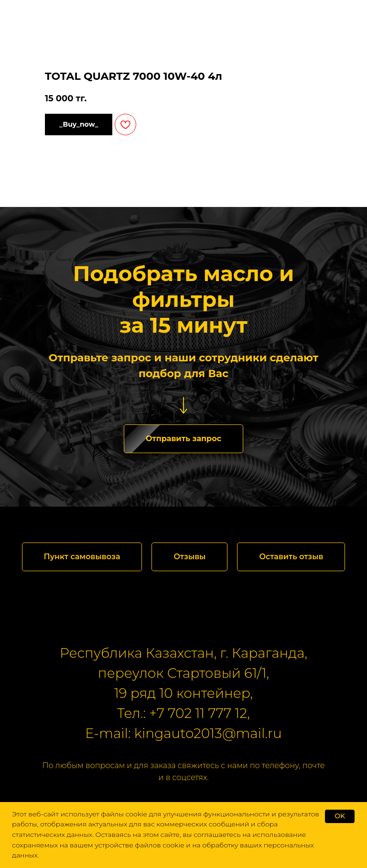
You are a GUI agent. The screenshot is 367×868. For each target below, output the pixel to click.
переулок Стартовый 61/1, (183, 673)
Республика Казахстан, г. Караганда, (183, 653)
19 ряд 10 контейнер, (183, 693)
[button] (183, 439)
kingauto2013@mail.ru (208, 733)
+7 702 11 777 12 (198, 713)
